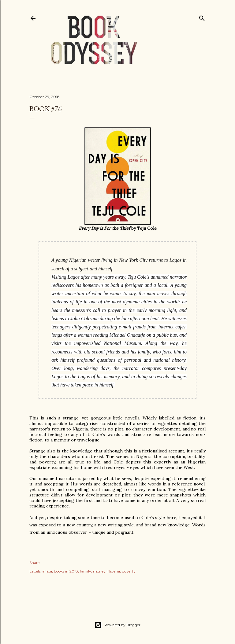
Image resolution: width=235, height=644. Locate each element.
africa (47, 571)
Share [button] (34, 563)
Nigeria (114, 571)
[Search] (202, 17)
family (86, 571)
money (99, 571)
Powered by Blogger (117, 625)
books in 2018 (66, 571)
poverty (129, 571)
